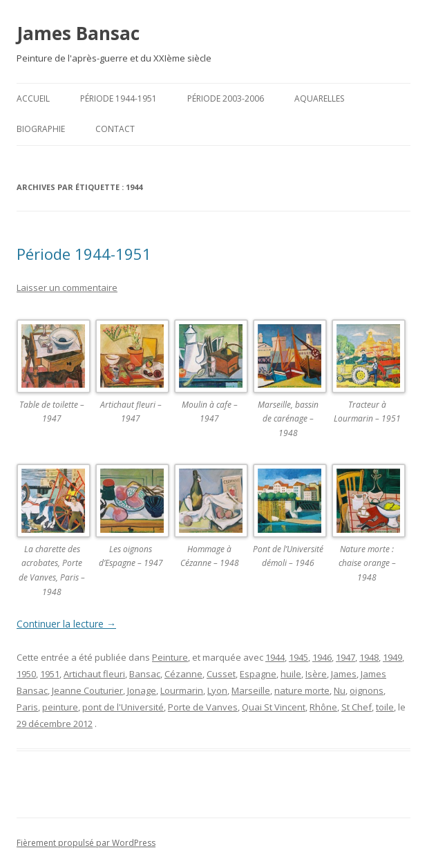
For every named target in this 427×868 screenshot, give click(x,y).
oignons (367, 690)
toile (385, 707)
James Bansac (78, 33)
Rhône (323, 707)
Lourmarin (182, 690)
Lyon (217, 690)
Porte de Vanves (203, 707)
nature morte (302, 690)
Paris (27, 707)
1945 (298, 657)
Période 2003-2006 (226, 98)
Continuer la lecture (66, 624)
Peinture (170, 657)
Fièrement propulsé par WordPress (86, 843)
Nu (340, 690)
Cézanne (183, 674)
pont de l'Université (123, 707)
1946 (322, 657)
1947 (345, 657)
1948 (369, 657)
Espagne (258, 674)
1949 (392, 657)
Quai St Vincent (274, 707)
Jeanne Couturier (87, 690)
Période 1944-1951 (118, 98)
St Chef (357, 707)
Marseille (251, 690)
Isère (316, 674)
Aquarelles (319, 98)
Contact (115, 129)
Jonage (142, 690)
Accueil (33, 98)
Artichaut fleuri (94, 674)
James (344, 674)
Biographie (41, 129)
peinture (60, 707)
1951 (50, 674)
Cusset (221, 674)
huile (291, 674)
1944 (275, 657)
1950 (26, 674)
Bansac (145, 674)
